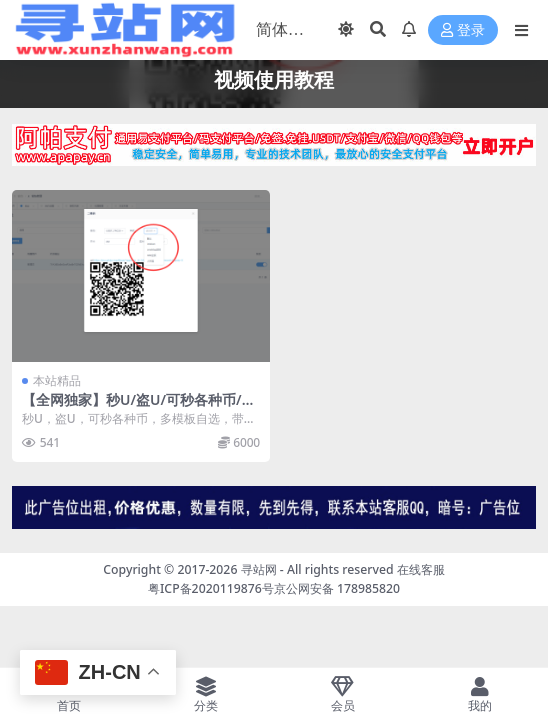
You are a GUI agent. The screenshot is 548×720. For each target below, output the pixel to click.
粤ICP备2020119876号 (211, 588)
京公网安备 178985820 (337, 588)
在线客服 (421, 569)
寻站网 (259, 569)
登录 (463, 30)
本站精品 (57, 380)
